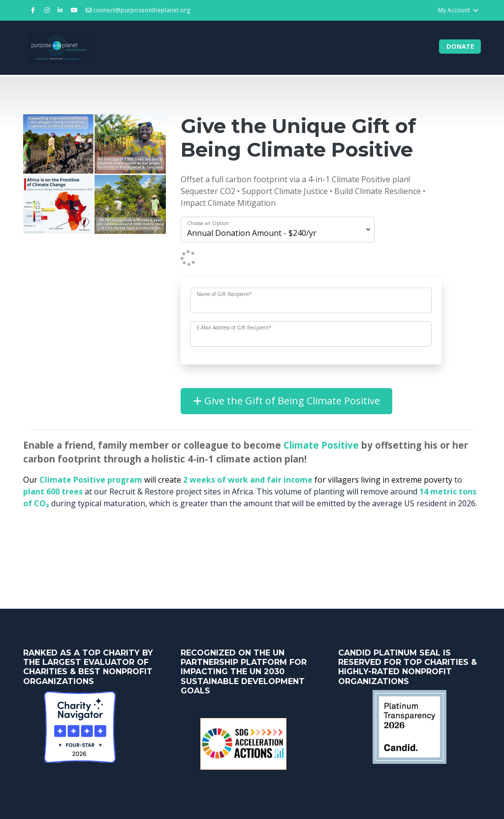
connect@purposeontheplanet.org (138, 10)
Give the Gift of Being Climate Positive (286, 401)
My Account (458, 10)
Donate (460, 46)
